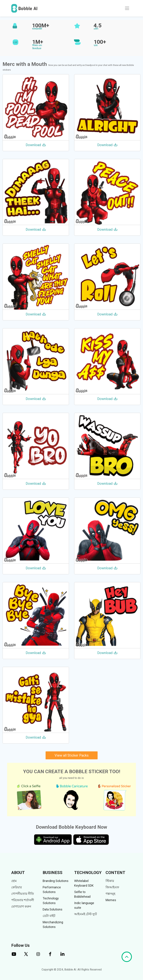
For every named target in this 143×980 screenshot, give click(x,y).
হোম (14, 881)
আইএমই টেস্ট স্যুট (86, 914)
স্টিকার (110, 881)
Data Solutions (53, 909)
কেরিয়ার (17, 887)
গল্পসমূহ (110, 894)
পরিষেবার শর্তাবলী (23, 900)
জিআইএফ (112, 887)
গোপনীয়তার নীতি (23, 894)
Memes (111, 900)
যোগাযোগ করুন (21, 906)
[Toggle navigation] (127, 8)
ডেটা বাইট (49, 916)
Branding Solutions (56, 881)
